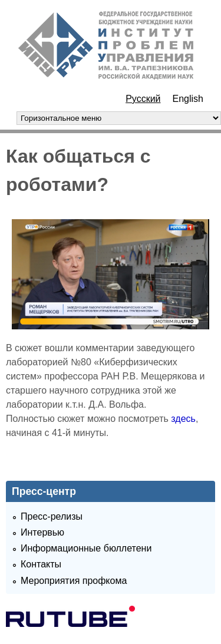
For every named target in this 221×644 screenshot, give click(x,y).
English (188, 99)
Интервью (42, 532)
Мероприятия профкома (74, 581)
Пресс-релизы (52, 516)
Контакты (41, 564)
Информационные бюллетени (86, 548)
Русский (143, 99)
